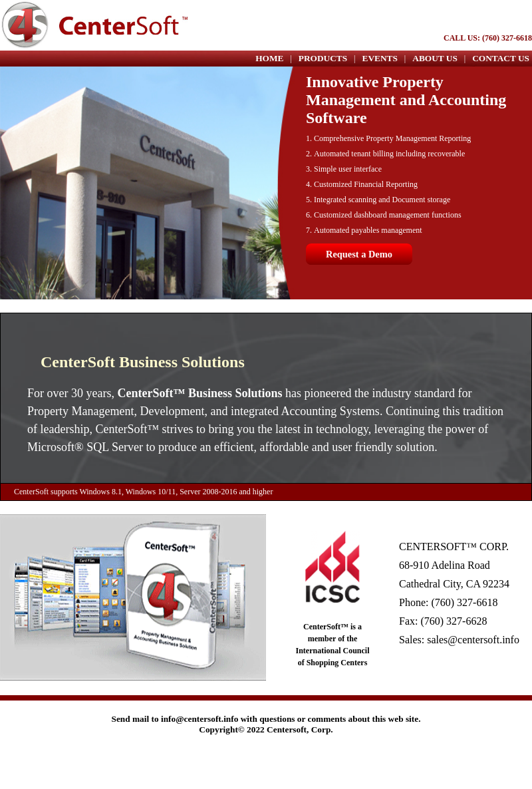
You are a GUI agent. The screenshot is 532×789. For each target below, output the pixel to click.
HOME (269, 58)
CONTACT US (501, 58)
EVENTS (380, 58)
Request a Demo (359, 254)
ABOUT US (435, 58)
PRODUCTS (323, 58)
